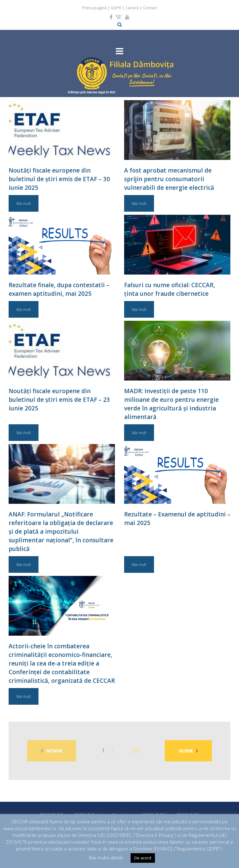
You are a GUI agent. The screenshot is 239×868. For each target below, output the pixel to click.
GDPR (116, 8)
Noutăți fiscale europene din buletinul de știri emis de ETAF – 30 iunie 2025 (59, 179)
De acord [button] (143, 858)
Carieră (132, 8)
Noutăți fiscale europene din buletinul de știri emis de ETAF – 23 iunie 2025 (59, 400)
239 (135, 750)
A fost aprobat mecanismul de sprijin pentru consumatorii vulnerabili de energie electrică (169, 179)
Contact (150, 8)
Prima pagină (94, 8)
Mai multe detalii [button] (106, 858)
